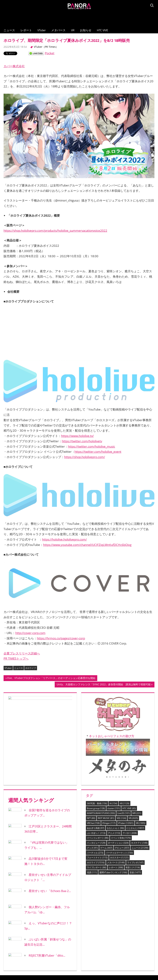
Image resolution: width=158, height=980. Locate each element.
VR (73, 30)
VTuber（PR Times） (46, 47)
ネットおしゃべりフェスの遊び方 (112, 650)
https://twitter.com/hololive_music (91, 430)
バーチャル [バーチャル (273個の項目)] (95, 788)
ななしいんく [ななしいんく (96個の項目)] (115, 764)
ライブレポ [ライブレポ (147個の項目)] (135, 798)
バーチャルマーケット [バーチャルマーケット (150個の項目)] (119, 788)
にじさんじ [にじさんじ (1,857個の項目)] (135, 764)
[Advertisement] (79, 18)
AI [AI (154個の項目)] (113, 739)
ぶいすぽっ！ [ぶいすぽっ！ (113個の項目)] (96, 769)
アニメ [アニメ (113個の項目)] (114, 769)
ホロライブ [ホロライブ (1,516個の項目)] (96, 798)
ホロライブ (31, 620)
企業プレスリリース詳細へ (22, 605)
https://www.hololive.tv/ (77, 420)
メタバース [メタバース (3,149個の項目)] (116, 798)
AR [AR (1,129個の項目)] (125, 739)
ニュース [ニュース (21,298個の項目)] (140, 784)
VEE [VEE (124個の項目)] (121, 754)
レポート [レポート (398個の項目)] (116, 803)
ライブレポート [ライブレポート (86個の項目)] (97, 803)
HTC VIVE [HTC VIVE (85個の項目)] (129, 744)
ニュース (9, 30)
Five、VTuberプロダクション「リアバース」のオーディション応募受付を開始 (51, 630)
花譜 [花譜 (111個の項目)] (92, 808)
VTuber (42, 30)
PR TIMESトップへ (16, 610)
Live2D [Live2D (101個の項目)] (124, 749)
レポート (26, 30)
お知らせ (86, 30)
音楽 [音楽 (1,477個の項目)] (135, 808)
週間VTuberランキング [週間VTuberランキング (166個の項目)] (113, 808)
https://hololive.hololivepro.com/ (64, 508)
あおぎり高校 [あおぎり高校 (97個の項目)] (96, 764)
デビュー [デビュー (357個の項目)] (122, 784)
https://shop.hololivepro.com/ (85, 441)
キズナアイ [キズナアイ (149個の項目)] (139, 779)
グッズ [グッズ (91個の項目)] (92, 784)
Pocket (50, 53)
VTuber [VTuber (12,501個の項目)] (126, 759)
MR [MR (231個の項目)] (137, 749)
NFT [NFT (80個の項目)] (91, 754)
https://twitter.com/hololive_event (98, 436)
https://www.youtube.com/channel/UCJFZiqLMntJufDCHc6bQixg (87, 513)
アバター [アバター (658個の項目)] (130, 769)
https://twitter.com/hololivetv (82, 425)
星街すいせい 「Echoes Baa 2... (50, 827)
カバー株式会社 (14, 66)
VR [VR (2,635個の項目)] (133, 754)
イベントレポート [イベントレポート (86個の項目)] (98, 774)
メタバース (58, 30)
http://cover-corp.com (30, 585)
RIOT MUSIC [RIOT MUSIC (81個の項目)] (106, 754)
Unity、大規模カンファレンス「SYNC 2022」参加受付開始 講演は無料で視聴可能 (103, 637)
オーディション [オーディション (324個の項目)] (118, 779)
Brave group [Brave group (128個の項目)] (96, 744)
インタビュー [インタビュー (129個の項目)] (96, 779)
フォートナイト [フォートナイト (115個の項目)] (97, 793)
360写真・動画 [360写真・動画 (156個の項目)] (97, 739)
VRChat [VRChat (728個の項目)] (93, 759)
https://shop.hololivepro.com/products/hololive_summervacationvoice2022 (55, 231)
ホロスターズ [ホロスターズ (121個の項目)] (119, 793)
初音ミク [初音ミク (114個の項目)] (133, 803)
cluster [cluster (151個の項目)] (114, 744)
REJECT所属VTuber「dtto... (47, 891)
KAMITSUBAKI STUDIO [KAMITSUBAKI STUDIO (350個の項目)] (101, 749)
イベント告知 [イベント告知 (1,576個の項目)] (121, 774)
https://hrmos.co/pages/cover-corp (61, 590)
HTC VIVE (103, 30)
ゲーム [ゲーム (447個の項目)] (106, 784)
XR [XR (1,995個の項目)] (141, 759)
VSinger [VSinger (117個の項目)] (109, 759)
